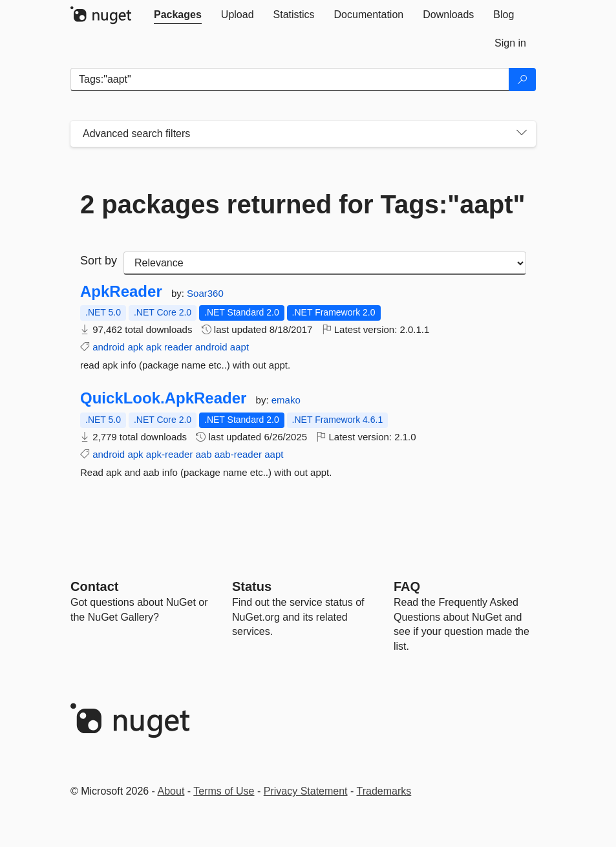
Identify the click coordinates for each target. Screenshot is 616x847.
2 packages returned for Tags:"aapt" (303, 204)
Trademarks (384, 791)
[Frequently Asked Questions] (407, 586)
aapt (239, 347)
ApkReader (121, 292)
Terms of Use (224, 791)
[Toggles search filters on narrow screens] (522, 134)
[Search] (522, 80)
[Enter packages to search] (290, 80)
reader (178, 347)
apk (135, 347)
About (171, 791)
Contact (94, 586)
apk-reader (170, 454)
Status (252, 586)
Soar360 (205, 293)
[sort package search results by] (325, 263)
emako (286, 400)
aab (203, 454)
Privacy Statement (306, 791)
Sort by (99, 261)
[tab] (178, 15)
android (109, 347)
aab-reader (238, 454)
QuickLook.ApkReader (163, 398)
